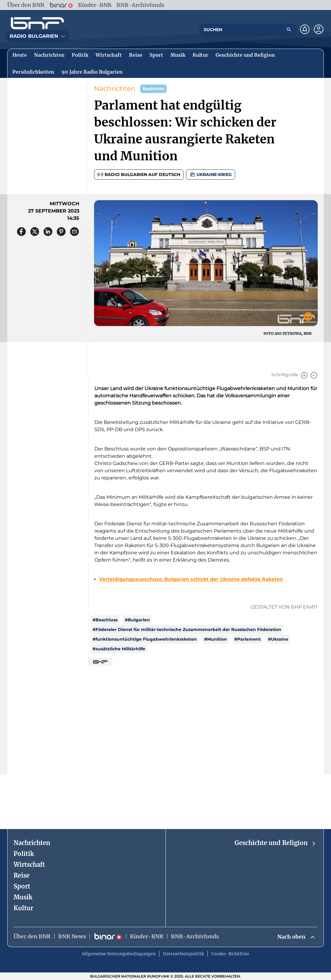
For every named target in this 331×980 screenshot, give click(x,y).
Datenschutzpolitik (183, 954)
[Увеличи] (304, 375)
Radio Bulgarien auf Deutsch (139, 175)
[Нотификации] (305, 29)
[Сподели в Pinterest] (61, 232)
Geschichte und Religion (275, 843)
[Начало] (37, 23)
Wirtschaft (29, 865)
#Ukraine (278, 639)
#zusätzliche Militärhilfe (119, 649)
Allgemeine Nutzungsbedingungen (119, 954)
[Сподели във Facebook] (21, 232)
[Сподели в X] (35, 232)
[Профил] (319, 29)
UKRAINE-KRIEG (211, 175)
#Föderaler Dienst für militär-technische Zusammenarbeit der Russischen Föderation (187, 629)
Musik (23, 897)
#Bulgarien (137, 620)
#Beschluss (105, 620)
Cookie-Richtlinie (230, 954)
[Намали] (314, 375)
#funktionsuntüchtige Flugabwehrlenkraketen (145, 639)
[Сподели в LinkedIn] (48, 232)
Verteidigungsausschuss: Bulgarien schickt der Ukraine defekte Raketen (191, 579)
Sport (22, 886)
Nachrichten (115, 89)
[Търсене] (289, 29)
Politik (24, 854)
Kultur (23, 908)
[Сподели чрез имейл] (74, 232)
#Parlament (247, 639)
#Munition (216, 639)
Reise (22, 875)
